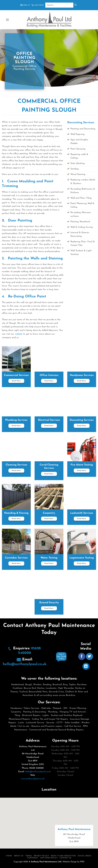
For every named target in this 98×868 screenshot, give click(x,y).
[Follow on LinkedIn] (86, 666)
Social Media (84, 856)
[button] (7, 20)
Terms (29, 856)
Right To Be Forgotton (63, 856)
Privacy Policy (41, 856)
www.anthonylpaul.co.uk (33, 779)
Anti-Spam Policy (49, 858)
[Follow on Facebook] (82, 656)
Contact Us (66, 858)
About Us (19, 856)
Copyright (33, 858)
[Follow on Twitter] (89, 656)
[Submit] (75, 5)
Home (9, 856)
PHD (82, 862)
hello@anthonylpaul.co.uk (25, 664)
